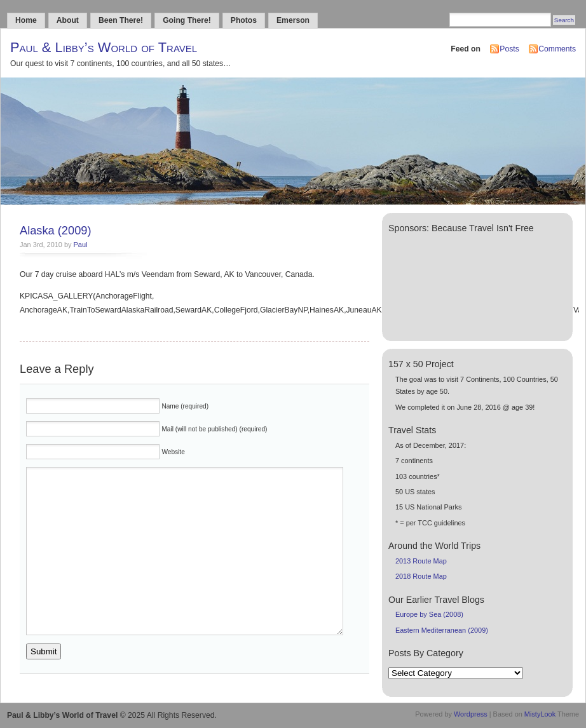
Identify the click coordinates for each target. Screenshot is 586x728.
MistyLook (540, 714)
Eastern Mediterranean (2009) (442, 630)
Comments (557, 49)
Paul (81, 245)
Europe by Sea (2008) (429, 614)
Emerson (293, 20)
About (68, 20)
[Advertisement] (436, 284)
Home (26, 20)
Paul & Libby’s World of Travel (104, 47)
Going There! (187, 20)
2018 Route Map (421, 576)
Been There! (121, 20)
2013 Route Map (421, 561)
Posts (509, 49)
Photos (244, 20)
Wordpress (471, 714)
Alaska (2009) (56, 230)
